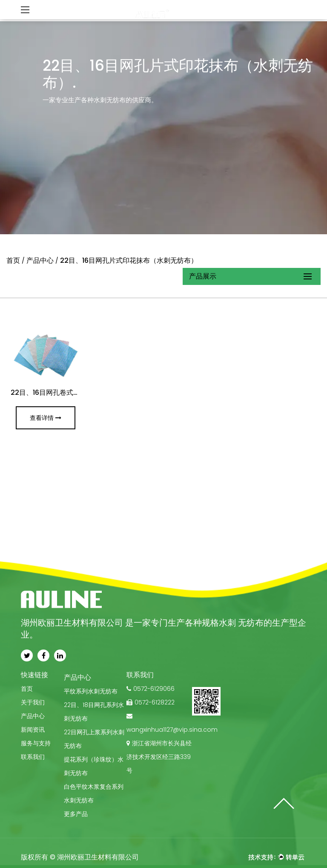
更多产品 (76, 814)
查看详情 (46, 418)
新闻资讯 (33, 730)
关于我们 (33, 702)
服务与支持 (36, 743)
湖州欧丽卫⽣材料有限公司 (98, 857)
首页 (13, 260)
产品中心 (40, 260)
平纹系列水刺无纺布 (91, 691)
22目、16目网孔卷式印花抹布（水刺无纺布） (79, 392)
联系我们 (33, 757)
